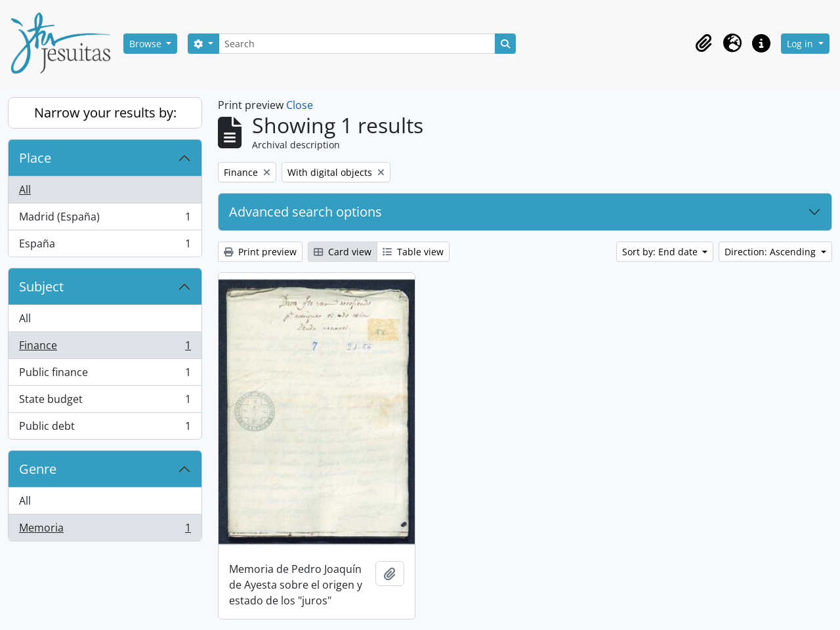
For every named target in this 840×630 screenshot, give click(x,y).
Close (300, 105)
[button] (703, 43)
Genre (38, 469)
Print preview (260, 252)
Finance (105, 348)
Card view (343, 252)
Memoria (105, 530)
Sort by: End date (661, 252)
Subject (41, 286)
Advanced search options (305, 212)
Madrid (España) (105, 220)
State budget (105, 402)
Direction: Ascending (771, 252)
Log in (801, 44)
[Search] (357, 44)
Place (35, 158)
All (25, 190)
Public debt (105, 429)
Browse (147, 44)
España (105, 246)
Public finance (105, 375)
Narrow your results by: (105, 113)
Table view (413, 252)
